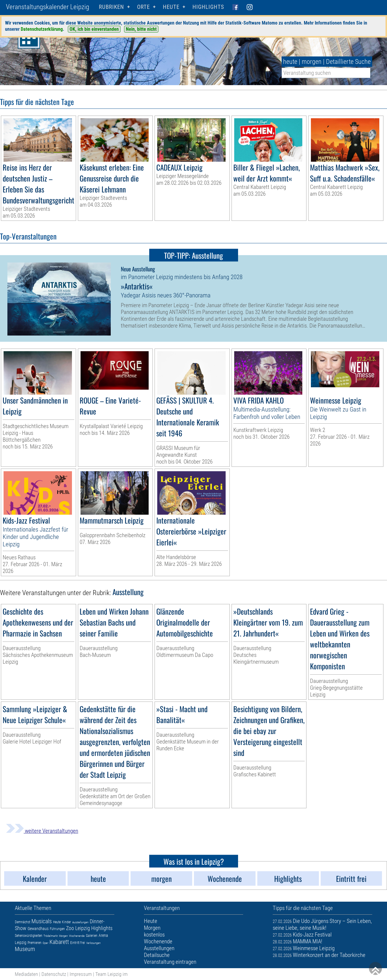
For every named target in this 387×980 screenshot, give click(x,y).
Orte (143, 7)
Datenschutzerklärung (42, 29)
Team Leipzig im (111, 974)
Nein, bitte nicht (141, 29)
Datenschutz (54, 974)
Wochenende (77, 936)
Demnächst (23, 922)
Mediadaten (26, 974)
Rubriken (111, 7)
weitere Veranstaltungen (42, 831)
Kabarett (59, 942)
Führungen (57, 929)
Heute (57, 922)
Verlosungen (93, 943)
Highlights (208, 7)
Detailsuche (157, 955)
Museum (25, 949)
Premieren (34, 943)
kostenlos (154, 935)
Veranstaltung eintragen (170, 962)
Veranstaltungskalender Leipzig (48, 7)
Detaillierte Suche (348, 62)
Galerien (92, 936)
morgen (312, 62)
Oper (45, 943)
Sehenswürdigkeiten (29, 936)
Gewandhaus (38, 929)
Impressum (81, 974)
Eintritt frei (78, 943)
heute (290, 62)
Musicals (42, 921)
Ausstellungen (80, 922)
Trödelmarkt (51, 936)
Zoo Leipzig (78, 928)
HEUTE (171, 7)
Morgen (63, 936)
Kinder (66, 922)
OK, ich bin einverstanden (94, 29)
